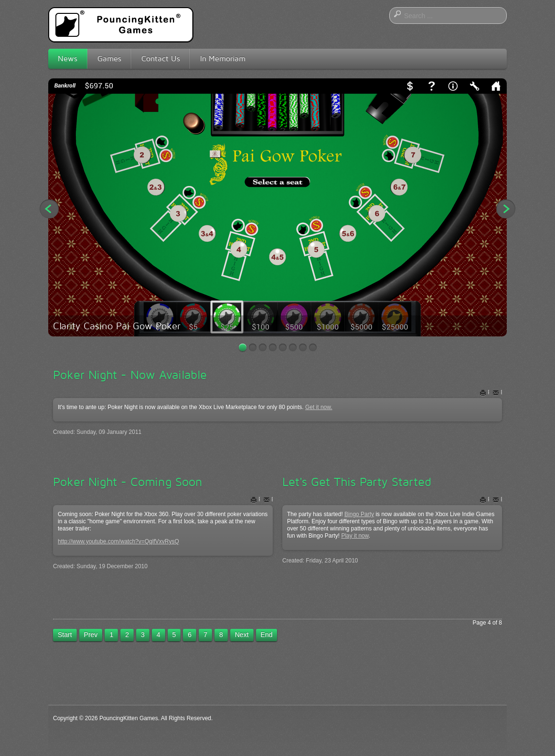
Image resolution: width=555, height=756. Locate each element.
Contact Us (161, 59)
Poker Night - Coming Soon (128, 482)
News (68, 59)
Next (506, 209)
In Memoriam (223, 59)
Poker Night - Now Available (130, 375)
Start (65, 635)
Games (109, 59)
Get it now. (319, 407)
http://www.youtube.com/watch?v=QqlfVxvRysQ (118, 541)
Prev (91, 635)
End (267, 635)
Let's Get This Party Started (357, 482)
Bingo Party (359, 514)
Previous (49, 209)
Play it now (355, 536)
